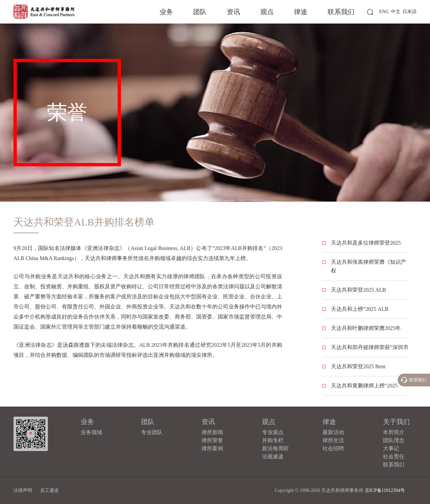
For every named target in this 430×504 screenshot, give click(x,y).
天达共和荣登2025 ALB (358, 290)
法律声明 (23, 490)
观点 (267, 12)
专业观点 (273, 432)
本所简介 (394, 432)
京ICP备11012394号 (385, 490)
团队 (200, 12)
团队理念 (394, 440)
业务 (166, 12)
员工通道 (49, 490)
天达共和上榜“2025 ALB (360, 309)
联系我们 (341, 12)
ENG (384, 12)
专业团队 (152, 432)
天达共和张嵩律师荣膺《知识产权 (369, 266)
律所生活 (333, 440)
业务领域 (91, 432)
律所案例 (212, 448)
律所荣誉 (212, 440)
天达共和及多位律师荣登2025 (366, 243)
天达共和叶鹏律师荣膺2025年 (366, 328)
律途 (301, 12)
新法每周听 (275, 448)
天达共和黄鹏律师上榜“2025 (364, 386)
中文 (396, 12)
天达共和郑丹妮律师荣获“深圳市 (370, 347)
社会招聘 (333, 448)
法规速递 (273, 456)
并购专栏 (273, 440)
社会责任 (394, 456)
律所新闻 (212, 432)
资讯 (233, 12)
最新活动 (333, 432)
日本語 (410, 12)
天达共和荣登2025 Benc (359, 366)
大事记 (391, 448)
